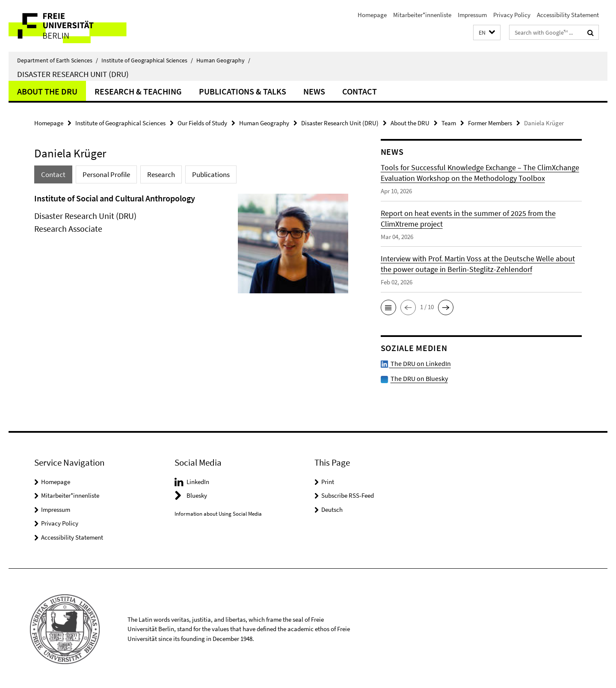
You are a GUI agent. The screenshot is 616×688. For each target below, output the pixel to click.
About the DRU (47, 91)
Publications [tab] (211, 174)
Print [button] (328, 480)
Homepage (372, 15)
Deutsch (332, 508)
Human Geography (223, 60)
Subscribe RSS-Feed (348, 494)
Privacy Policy (512, 15)
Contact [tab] (53, 174)
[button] (487, 33)
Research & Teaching (138, 91)
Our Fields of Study (202, 123)
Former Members (490, 123)
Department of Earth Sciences (58, 60)
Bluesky (197, 494)
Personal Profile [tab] (106, 174)
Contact (360, 91)
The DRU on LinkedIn (413, 363)
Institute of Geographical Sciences (147, 60)
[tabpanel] (191, 247)
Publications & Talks (243, 91)
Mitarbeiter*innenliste (422, 15)
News (314, 91)
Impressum (472, 15)
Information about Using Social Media (218, 512)
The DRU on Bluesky (417, 377)
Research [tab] (161, 174)
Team (449, 123)
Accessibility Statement (568, 15)
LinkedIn (198, 480)
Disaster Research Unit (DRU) (73, 74)
